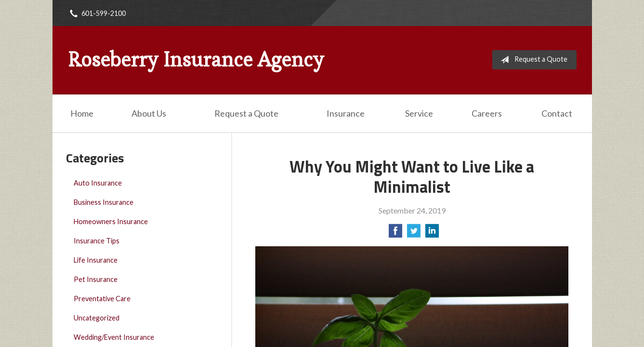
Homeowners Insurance (111, 221)
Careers (487, 113)
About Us (149, 113)
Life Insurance (96, 260)
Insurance (346, 113)
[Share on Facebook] (395, 234)
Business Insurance (104, 202)
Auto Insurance (98, 183)
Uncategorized (97, 318)
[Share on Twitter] (414, 234)
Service (419, 113)
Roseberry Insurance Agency (196, 60)
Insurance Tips (97, 241)
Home (82, 113)
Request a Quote (532, 60)
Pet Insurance (96, 279)
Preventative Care (102, 299)
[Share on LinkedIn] (432, 234)
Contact (557, 113)
